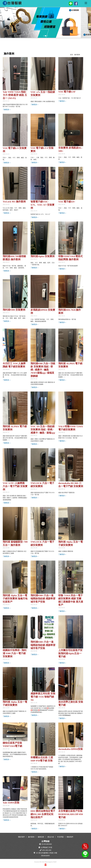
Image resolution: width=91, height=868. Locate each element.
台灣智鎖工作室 (47, 847)
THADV (55, 862)
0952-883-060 (47, 850)
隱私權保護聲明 (45, 856)
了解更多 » (7, 110)
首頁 (71, 55)
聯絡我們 (70, 837)
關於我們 (21, 837)
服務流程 (41, 837)
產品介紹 (51, 837)
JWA (40, 862)
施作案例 (77, 55)
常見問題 (60, 837)
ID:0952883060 (47, 844)
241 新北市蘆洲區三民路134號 (46, 853)
